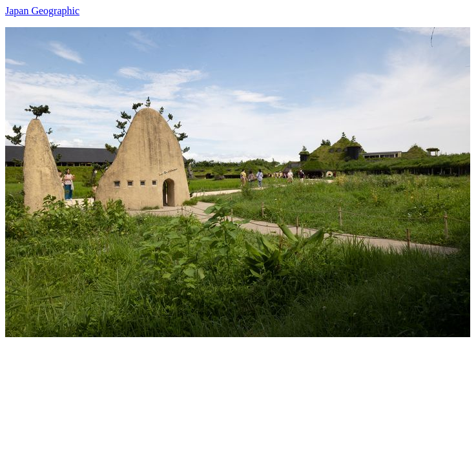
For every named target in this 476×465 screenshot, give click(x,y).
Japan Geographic (42, 11)
